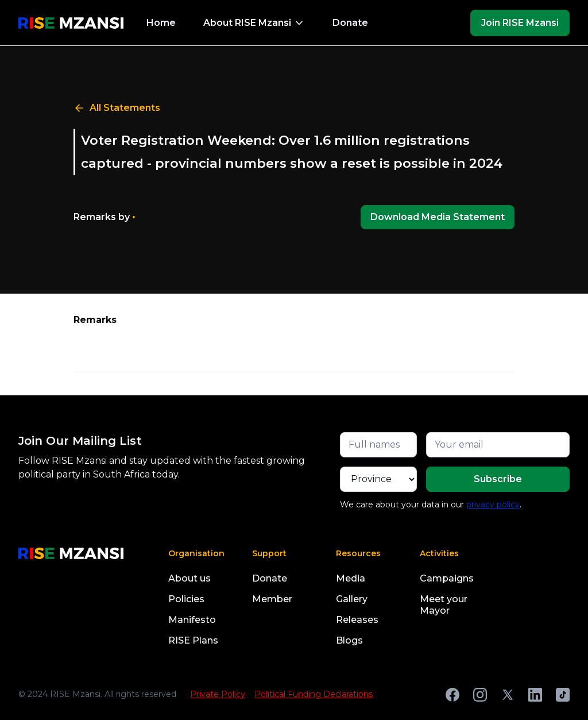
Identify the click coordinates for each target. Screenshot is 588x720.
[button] (254, 23)
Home (161, 23)
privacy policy (493, 505)
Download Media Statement (438, 217)
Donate (350, 23)
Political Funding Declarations (314, 694)
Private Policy (218, 694)
